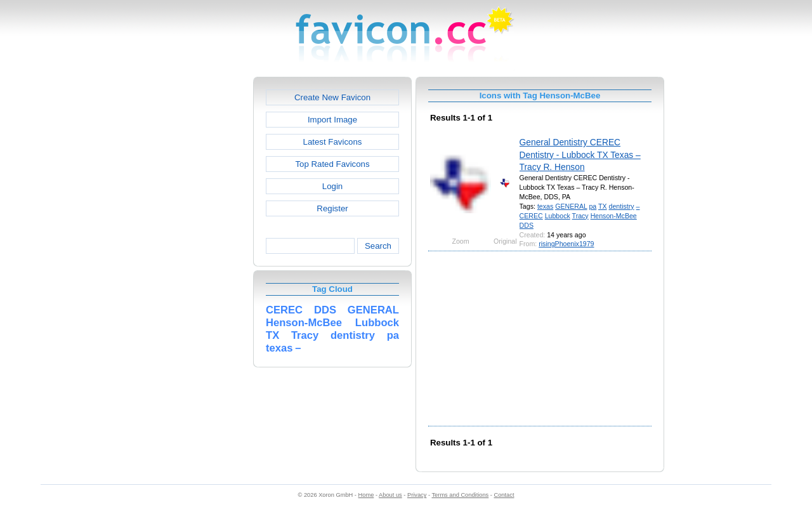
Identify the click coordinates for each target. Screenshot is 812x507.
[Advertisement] (199, 267)
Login (332, 186)
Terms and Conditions (460, 495)
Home (366, 495)
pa (593, 206)
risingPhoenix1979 (566, 244)
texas (545, 206)
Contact (504, 495)
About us (390, 495)
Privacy (417, 495)
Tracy (580, 216)
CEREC (531, 216)
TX (603, 206)
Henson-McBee (614, 216)
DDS (527, 225)
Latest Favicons (333, 142)
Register (332, 208)
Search (378, 246)
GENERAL (571, 206)
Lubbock (558, 216)
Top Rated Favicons (332, 164)
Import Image (332, 120)
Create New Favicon (332, 97)
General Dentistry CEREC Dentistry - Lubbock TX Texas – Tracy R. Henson (580, 155)
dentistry (622, 206)
